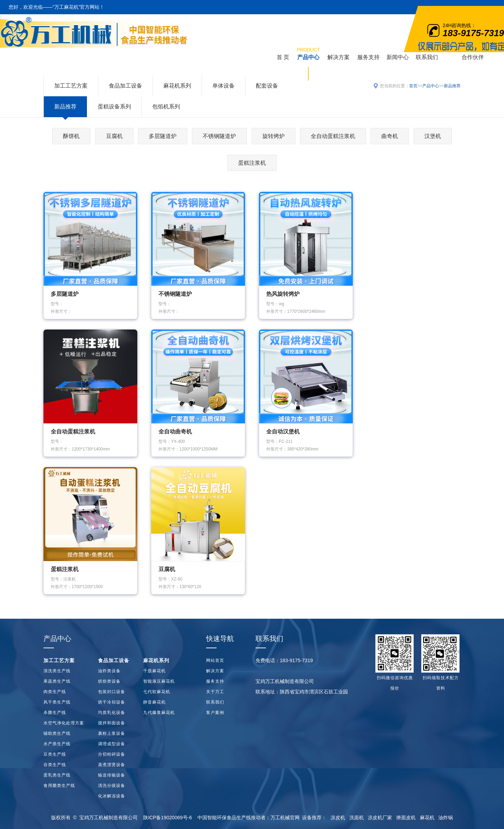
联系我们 (427, 57)
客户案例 (215, 713)
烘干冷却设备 (112, 702)
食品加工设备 (125, 86)
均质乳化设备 (112, 713)
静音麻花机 (155, 702)
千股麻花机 (155, 671)
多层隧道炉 (163, 136)
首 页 (283, 57)
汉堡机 (433, 136)
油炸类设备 (109, 671)
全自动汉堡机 (283, 432)
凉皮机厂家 (380, 818)
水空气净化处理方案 (64, 723)
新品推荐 (65, 107)
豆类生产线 (55, 754)
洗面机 (357, 818)
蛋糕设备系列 (114, 107)
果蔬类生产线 (57, 681)
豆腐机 (114, 136)
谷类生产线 (55, 765)
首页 (413, 86)
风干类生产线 (57, 702)
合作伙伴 (473, 57)
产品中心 (308, 53)
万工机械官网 (285, 818)
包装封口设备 (112, 692)
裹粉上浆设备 (112, 733)
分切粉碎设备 (112, 754)
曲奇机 (390, 136)
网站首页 (215, 660)
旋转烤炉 (274, 136)
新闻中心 (398, 57)
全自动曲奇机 (175, 432)
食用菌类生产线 (59, 786)
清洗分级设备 (112, 786)
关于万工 (215, 692)
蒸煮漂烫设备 (112, 765)
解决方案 (339, 57)
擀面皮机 (406, 818)
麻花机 (427, 818)
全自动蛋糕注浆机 (333, 136)
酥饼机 (71, 136)
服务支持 (368, 57)
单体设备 (223, 86)
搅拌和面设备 (112, 723)
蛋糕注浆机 (252, 163)
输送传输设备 (112, 775)
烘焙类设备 (109, 681)
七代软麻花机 (157, 692)
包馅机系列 (166, 107)
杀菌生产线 (55, 713)
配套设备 (267, 86)
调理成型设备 (112, 744)
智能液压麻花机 (159, 681)
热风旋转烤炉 (283, 294)
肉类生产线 (55, 692)
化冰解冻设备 (112, 796)
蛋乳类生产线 (57, 775)
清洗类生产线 (57, 671)
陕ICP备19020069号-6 (168, 818)
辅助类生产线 (57, 733)
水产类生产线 (57, 744)
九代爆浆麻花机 (159, 713)
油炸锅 (446, 818)
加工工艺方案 (71, 86)
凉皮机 (338, 818)
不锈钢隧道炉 (219, 136)
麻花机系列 (177, 86)
